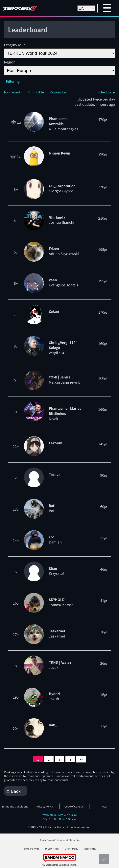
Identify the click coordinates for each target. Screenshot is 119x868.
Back (16, 791)
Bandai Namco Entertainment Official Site (59, 840)
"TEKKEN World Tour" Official (60, 815)
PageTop (103, 859)
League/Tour (14, 45)
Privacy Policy (45, 806)
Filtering (13, 81)
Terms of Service (31, 849)
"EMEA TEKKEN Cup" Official (60, 819)
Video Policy (90, 849)
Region (10, 62)
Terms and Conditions (15, 806)
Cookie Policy (71, 849)
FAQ (104, 806)
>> (81, 759)
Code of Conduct (74, 806)
